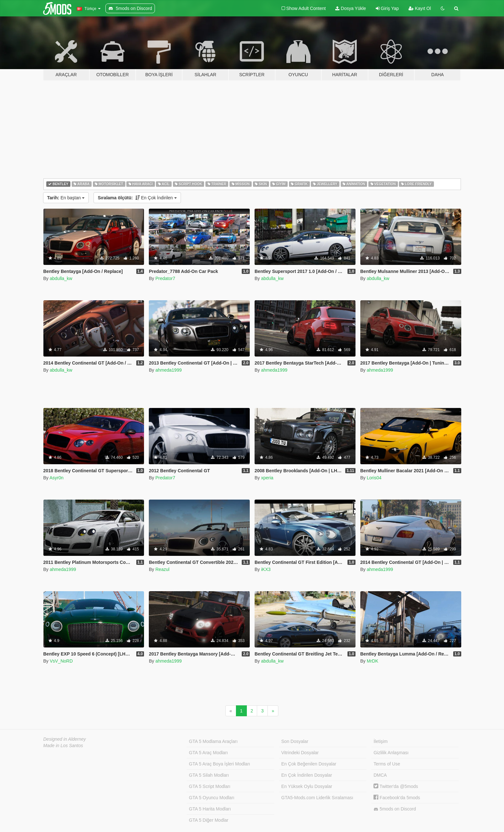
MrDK (373, 661)
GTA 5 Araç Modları (208, 753)
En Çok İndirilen (137, 198)
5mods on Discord (395, 809)
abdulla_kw (61, 278)
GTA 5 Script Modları (210, 786)
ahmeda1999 (168, 370)
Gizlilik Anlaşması (391, 753)
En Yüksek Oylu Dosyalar (307, 786)
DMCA (380, 775)
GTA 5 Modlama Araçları (213, 741)
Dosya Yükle (351, 8)
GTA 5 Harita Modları (210, 809)
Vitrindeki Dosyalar (300, 753)
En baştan (66, 198)
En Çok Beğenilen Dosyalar (309, 764)
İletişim (381, 741)
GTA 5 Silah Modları (209, 775)
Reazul (162, 569)
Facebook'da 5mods (397, 798)
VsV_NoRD (61, 661)
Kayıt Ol (420, 8)
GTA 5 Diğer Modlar (209, 820)
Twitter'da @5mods (396, 786)
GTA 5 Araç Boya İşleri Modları (220, 764)
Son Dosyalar (295, 741)
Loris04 (374, 478)
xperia (267, 478)
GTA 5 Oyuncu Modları (212, 798)
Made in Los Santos (63, 746)
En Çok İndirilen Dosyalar (307, 775)
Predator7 (165, 278)
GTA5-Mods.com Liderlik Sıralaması (317, 798)
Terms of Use (387, 764)
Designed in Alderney (65, 739)
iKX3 (266, 569)
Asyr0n (57, 478)
